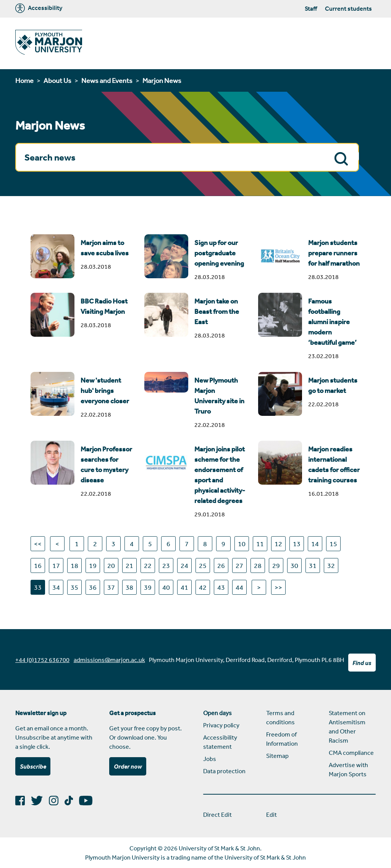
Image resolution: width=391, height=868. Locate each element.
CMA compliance (351, 753)
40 (166, 587)
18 (74, 565)
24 (184, 565)
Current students (348, 8)
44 (239, 587)
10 (242, 544)
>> (278, 587)
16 (38, 565)
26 (221, 565)
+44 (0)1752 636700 (42, 660)
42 (203, 587)
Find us (362, 663)
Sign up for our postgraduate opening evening (219, 253)
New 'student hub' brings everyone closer (105, 391)
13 (297, 544)
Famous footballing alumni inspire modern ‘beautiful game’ (332, 322)
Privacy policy (221, 725)
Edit (271, 814)
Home (24, 80)
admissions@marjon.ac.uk (109, 660)
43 (221, 587)
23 (166, 565)
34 (56, 587)
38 (129, 587)
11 (260, 544)
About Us (57, 80)
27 (239, 565)
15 (333, 544)
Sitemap (277, 756)
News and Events (107, 80)
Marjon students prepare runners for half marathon (334, 253)
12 (278, 544)
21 (129, 565)
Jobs (210, 759)
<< (38, 544)
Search (343, 158)
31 (313, 565)
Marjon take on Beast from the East (217, 312)
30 (294, 565)
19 (93, 565)
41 (184, 587)
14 (315, 544)
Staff (311, 8)
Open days (217, 713)
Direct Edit (217, 814)
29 (276, 565)
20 (111, 565)
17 (56, 565)
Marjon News (162, 80)
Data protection (224, 771)
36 (93, 587)
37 (111, 587)
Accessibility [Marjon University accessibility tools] (39, 8)
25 (203, 565)
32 (331, 565)
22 (148, 565)
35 (74, 587)
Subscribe (33, 766)
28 (258, 565)
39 (148, 587)
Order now (128, 766)
